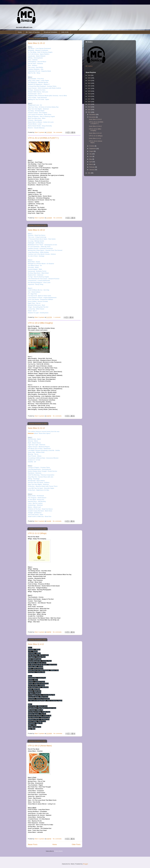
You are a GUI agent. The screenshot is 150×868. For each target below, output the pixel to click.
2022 (89, 86)
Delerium (31, 433)
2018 (89, 96)
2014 (89, 107)
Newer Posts (33, 844)
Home (20, 32)
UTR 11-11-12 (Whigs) (37, 533)
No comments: (58, 132)
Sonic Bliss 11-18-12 (36, 230)
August (92, 151)
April (91, 162)
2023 (89, 83)
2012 (89, 112)
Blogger (85, 864)
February (92, 167)
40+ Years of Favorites (33, 32)
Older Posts (76, 844)
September (93, 149)
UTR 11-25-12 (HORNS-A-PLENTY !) (43, 138)
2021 (89, 88)
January (92, 170)
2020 (89, 91)
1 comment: (57, 317)
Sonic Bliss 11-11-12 (36, 428)
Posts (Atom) (58, 851)
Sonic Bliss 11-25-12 (36, 43)
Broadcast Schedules (51, 32)
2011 (89, 173)
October (92, 146)
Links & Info (65, 32)
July (91, 154)
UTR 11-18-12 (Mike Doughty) (40, 323)
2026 (89, 75)
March (91, 164)
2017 (89, 99)
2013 (89, 109)
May (91, 159)
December (93, 114)
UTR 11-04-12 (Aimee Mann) (40, 746)
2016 (89, 102)
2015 (89, 104)
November (93, 117)
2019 (89, 94)
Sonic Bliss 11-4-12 (36, 644)
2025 (89, 78)
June (91, 156)
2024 (89, 81)
